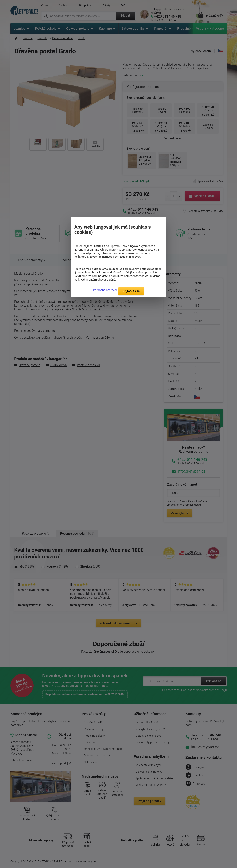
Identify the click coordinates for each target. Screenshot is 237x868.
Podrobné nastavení (106, 290)
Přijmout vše (131, 291)
